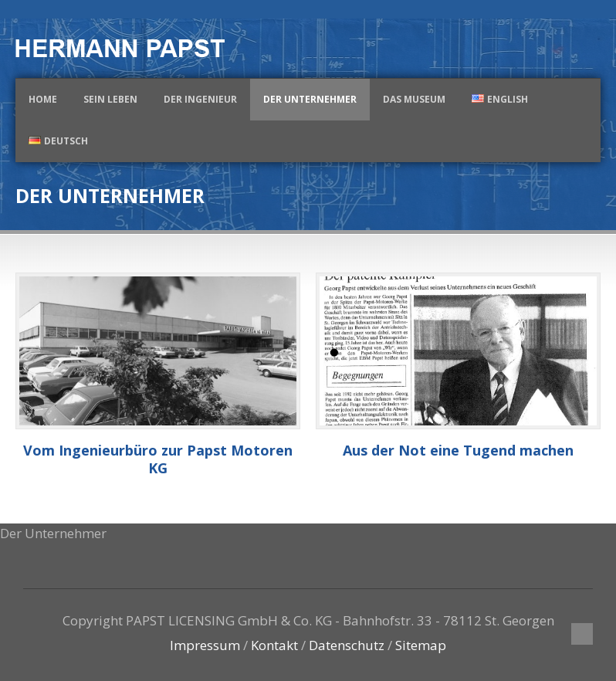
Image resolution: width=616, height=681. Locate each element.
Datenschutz (347, 645)
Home (43, 99)
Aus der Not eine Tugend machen (458, 450)
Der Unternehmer (310, 99)
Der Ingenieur (200, 99)
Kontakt (274, 645)
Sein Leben (110, 99)
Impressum (205, 645)
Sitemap (421, 645)
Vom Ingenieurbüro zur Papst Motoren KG (158, 459)
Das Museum (414, 99)
